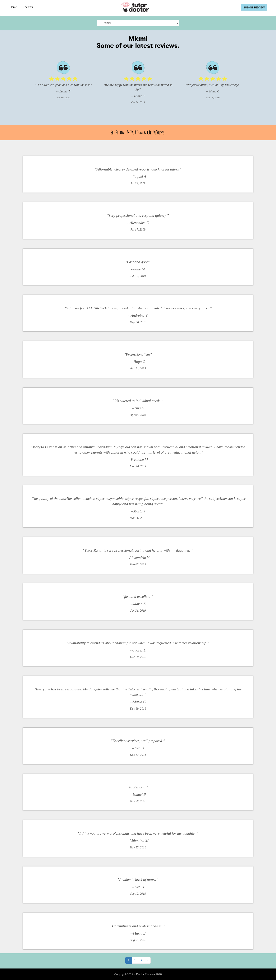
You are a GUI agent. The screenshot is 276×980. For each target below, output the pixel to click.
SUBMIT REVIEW (254, 7)
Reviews (28, 7)
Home (13, 7)
